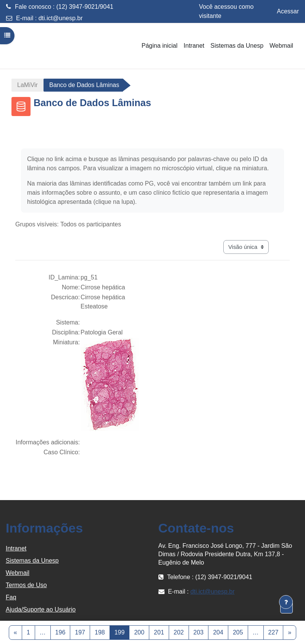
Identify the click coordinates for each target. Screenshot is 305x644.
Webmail (18, 573)
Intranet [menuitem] (194, 46)
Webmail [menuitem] (281, 46)
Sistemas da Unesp (32, 561)
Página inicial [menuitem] (160, 46)
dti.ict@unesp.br (61, 18)
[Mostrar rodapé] (286, 602)
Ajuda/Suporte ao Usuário (41, 609)
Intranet (16, 548)
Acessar (288, 11)
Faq (11, 597)
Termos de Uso (26, 585)
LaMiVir (27, 85)
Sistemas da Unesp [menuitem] (237, 46)
